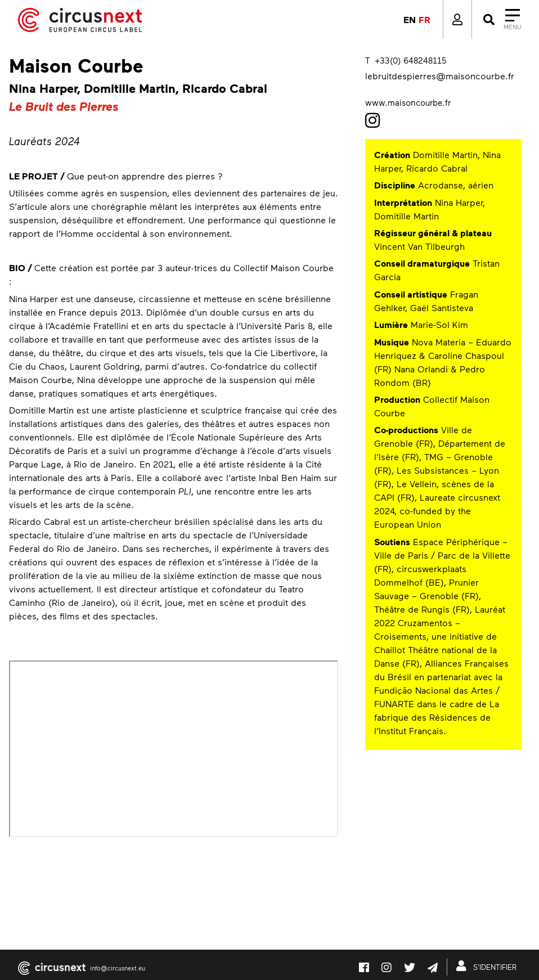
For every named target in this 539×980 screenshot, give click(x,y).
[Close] (501, 20)
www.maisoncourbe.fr (408, 102)
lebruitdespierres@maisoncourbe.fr (440, 76)
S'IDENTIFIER (489, 966)
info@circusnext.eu (118, 968)
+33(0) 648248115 (410, 60)
